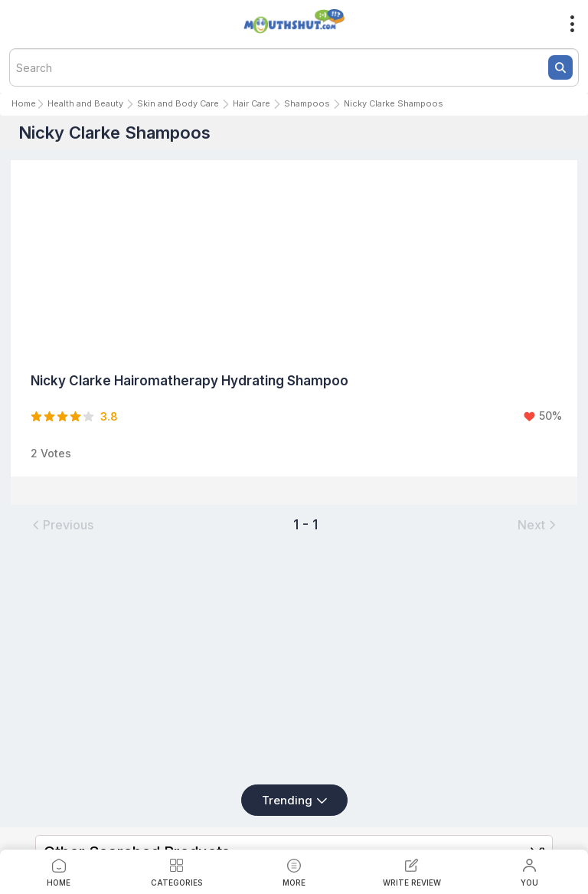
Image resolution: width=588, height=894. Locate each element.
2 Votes (51, 453)
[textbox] (294, 67)
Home (24, 103)
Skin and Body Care (178, 103)
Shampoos (307, 103)
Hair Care (252, 103)
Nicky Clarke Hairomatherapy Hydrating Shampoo (189, 381)
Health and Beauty (85, 103)
